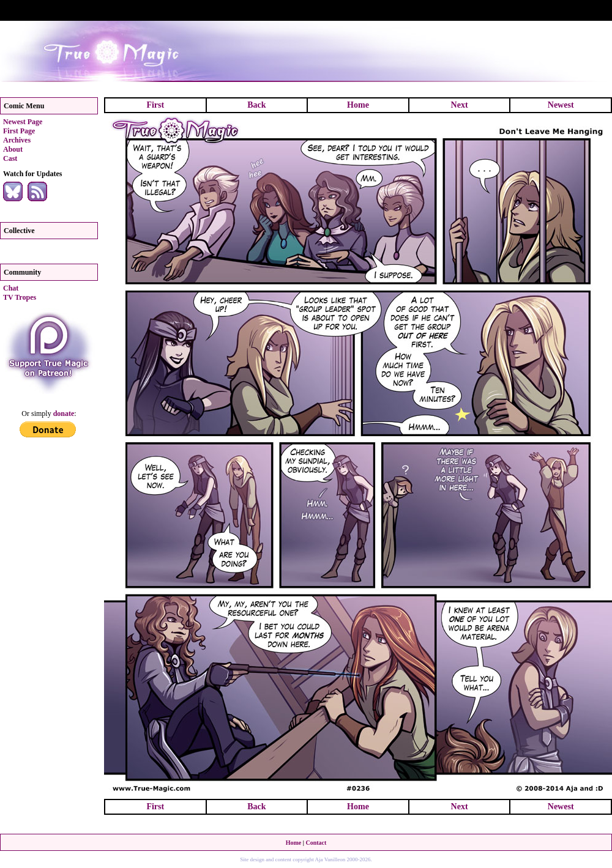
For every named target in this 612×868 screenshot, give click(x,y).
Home (358, 105)
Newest (561, 105)
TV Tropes (20, 297)
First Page (19, 131)
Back (256, 105)
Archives (17, 140)
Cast (10, 158)
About (13, 149)
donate (64, 414)
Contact (316, 843)
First (155, 105)
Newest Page (23, 122)
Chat (11, 288)
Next (460, 105)
